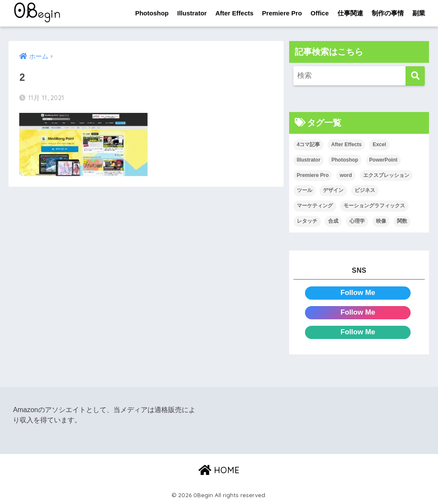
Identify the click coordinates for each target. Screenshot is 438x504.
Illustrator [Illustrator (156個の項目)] (309, 160)
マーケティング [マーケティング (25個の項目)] (315, 206)
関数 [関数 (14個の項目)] (402, 221)
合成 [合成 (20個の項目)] (333, 221)
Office (320, 13)
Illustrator (192, 13)
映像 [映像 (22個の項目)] (381, 221)
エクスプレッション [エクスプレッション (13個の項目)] (386, 175)
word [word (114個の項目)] (346, 175)
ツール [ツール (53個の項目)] (305, 190)
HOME (219, 470)
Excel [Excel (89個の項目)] (379, 144)
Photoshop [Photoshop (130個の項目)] (345, 160)
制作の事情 (388, 13)
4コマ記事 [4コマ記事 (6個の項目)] (309, 144)
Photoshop (152, 13)
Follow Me (358, 293)
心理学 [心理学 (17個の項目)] (357, 221)
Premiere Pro (282, 13)
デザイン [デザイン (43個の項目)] (333, 190)
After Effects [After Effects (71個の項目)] (346, 144)
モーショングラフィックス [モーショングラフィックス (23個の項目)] (374, 206)
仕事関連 (350, 13)
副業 (419, 13)
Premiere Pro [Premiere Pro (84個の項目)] (313, 175)
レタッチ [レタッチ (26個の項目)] (307, 221)
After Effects (234, 13)
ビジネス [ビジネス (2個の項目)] (365, 190)
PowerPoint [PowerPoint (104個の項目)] (383, 160)
